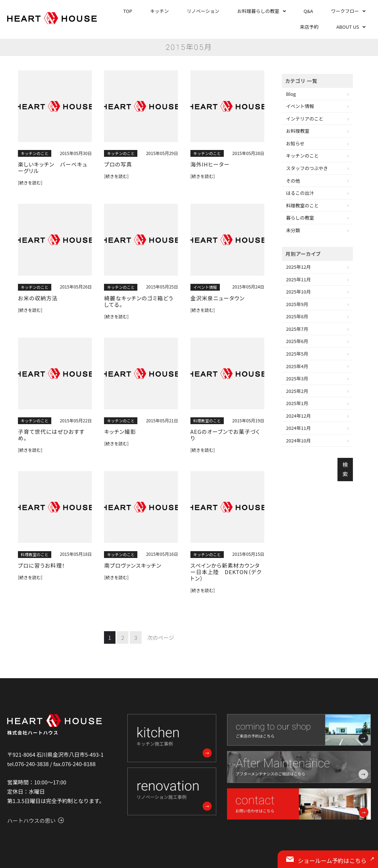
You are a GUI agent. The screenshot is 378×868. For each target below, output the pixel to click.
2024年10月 (299, 440)
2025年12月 (299, 267)
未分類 (293, 230)
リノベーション (203, 11)
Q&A (308, 11)
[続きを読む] (30, 182)
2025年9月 (297, 304)
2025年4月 (297, 366)
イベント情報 (205, 287)
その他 (293, 181)
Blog (291, 94)
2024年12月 (299, 416)
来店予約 (309, 27)
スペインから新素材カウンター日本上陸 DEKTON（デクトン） (226, 572)
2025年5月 (297, 354)
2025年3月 (297, 378)
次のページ (161, 637)
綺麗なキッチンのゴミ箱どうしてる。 (139, 301)
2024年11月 (299, 428)
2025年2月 (297, 391)
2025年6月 (297, 341)
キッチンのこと (35, 153)
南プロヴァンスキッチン (133, 566)
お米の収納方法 (38, 298)
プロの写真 (118, 164)
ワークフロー (345, 11)
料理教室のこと (207, 421)
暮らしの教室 (300, 218)
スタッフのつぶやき (307, 168)
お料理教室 (298, 131)
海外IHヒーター (210, 164)
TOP (128, 11)
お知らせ (296, 143)
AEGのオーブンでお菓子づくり (225, 435)
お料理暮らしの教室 (258, 11)
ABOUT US (348, 27)
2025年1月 (297, 403)
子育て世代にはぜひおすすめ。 (51, 435)
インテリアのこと (305, 119)
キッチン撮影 (120, 432)
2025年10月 (299, 292)
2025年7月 (297, 329)
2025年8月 (297, 316)
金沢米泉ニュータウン (218, 298)
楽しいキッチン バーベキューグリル (53, 168)
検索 (345, 469)
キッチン (160, 11)
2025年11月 (299, 279)
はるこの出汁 (300, 193)
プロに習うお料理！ (41, 566)
